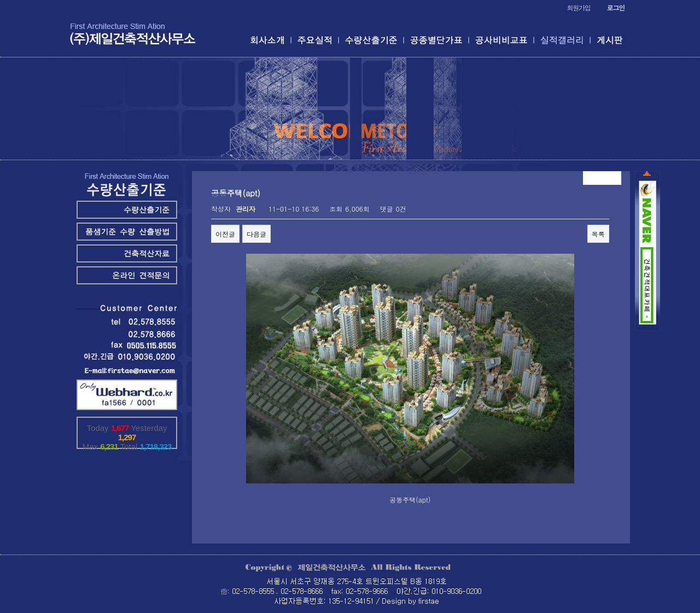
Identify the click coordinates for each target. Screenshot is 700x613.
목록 (598, 234)
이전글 (225, 234)
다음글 (256, 234)
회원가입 (578, 7)
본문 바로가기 (0, 0)
